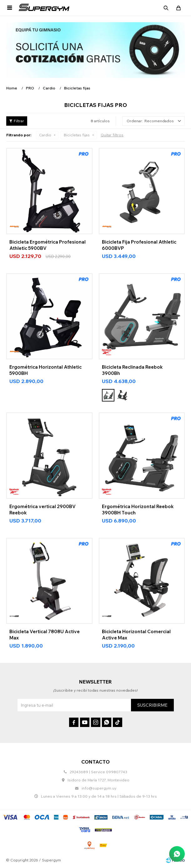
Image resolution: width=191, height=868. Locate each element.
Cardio (45, 135)
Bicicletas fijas (77, 135)
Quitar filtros (112, 135)
